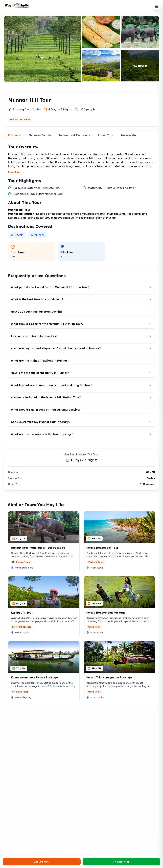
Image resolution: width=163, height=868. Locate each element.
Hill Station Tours (20, 120)
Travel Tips (105, 135)
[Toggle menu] (157, 6)
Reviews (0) (128, 135)
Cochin (17, 235)
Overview (14, 135)
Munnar (37, 235)
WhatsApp (121, 862)
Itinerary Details (40, 135)
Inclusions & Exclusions (74, 135)
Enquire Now (42, 862)
